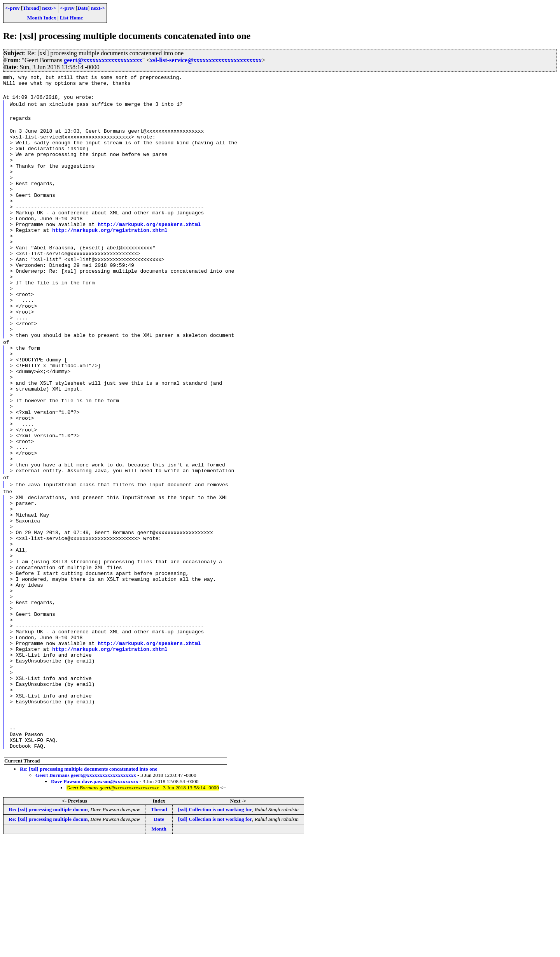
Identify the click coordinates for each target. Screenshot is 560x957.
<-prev (12, 8)
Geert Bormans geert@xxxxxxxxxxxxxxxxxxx (86, 892)
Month (159, 946)
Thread (31, 8)
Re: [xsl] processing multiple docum (48, 926)
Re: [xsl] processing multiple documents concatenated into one (88, 886)
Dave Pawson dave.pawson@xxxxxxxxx (95, 898)
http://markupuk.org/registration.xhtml (110, 253)
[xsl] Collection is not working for (215, 926)
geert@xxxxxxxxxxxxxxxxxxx (103, 60)
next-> (49, 8)
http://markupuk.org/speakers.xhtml (149, 246)
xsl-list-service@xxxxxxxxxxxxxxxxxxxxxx (206, 60)
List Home (72, 18)
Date (83, 8)
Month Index (42, 18)
